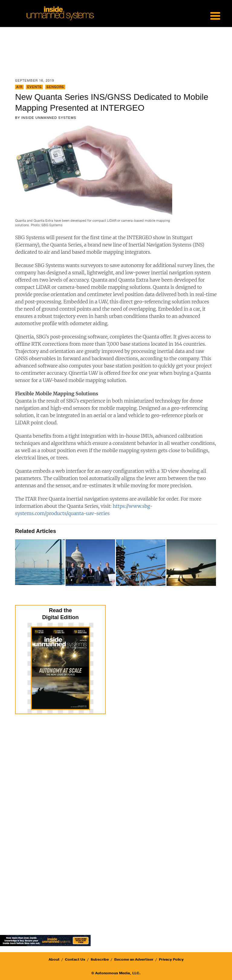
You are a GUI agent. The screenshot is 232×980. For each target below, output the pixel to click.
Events (34, 87)
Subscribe (100, 959)
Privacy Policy (171, 959)
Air (19, 87)
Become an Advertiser (134, 959)
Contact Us (75, 959)
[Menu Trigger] (215, 15)
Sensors (55, 87)
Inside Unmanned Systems (49, 118)
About (54, 959)
